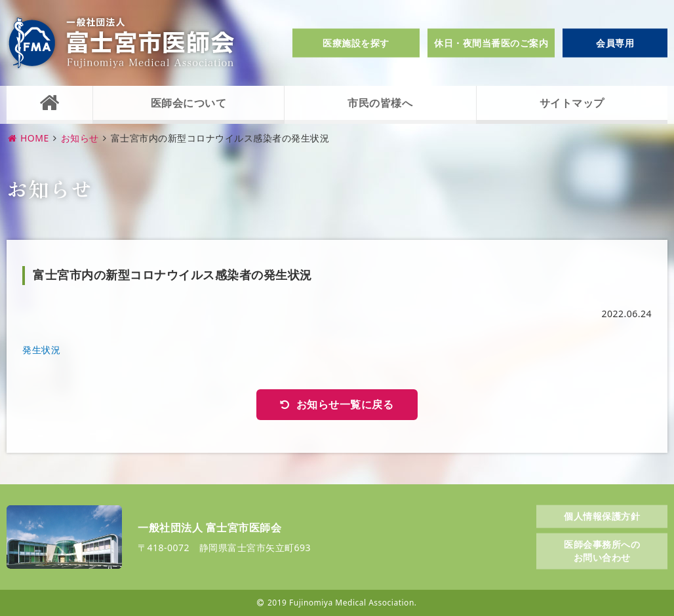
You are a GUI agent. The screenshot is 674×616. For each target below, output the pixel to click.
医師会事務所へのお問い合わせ (602, 551)
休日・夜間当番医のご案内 (491, 43)
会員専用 (615, 43)
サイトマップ (572, 103)
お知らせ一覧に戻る (345, 404)
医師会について (189, 103)
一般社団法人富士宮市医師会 (121, 43)
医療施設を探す (356, 43)
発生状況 (41, 350)
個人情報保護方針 (602, 515)
